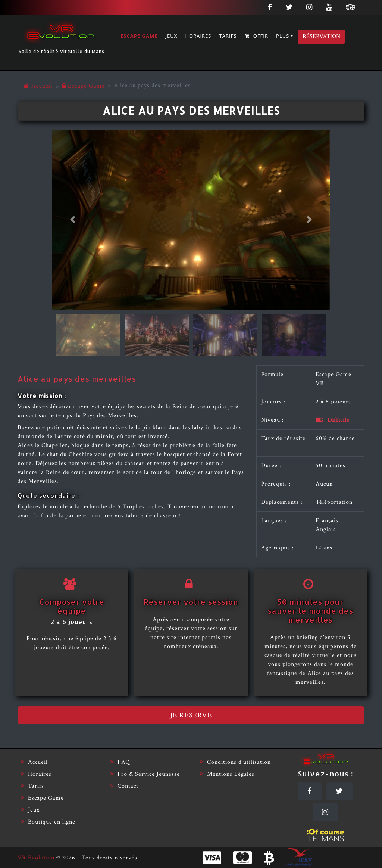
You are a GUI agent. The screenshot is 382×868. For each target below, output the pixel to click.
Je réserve (191, 715)
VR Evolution (36, 858)
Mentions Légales (227, 774)
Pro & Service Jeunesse (145, 774)
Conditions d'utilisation (235, 762)
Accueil (34, 762)
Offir (256, 36)
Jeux (172, 36)
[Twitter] (340, 791)
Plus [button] (283, 36)
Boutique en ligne (48, 822)
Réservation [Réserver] (321, 36)
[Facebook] (310, 791)
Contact (124, 786)
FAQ (120, 762)
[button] (73, 220)
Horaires (198, 36)
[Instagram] (325, 812)
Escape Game (139, 36)
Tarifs (228, 36)
